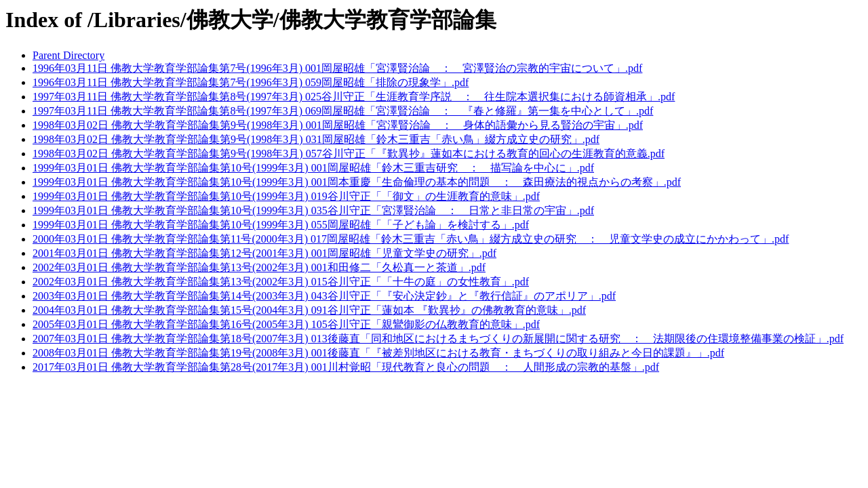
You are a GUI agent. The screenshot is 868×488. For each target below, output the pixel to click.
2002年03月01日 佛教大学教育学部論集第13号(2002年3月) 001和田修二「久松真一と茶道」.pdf (259, 267)
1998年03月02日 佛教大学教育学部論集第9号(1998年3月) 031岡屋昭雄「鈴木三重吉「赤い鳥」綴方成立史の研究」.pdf (316, 139)
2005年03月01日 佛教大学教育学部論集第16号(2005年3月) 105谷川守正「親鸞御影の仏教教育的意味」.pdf (286, 324)
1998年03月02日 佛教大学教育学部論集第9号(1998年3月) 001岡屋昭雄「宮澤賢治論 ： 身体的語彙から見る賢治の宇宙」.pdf (338, 125)
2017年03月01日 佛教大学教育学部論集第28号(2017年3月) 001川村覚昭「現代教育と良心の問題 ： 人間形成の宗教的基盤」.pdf (346, 367)
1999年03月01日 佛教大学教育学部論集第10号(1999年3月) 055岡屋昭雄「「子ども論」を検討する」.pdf (281, 225)
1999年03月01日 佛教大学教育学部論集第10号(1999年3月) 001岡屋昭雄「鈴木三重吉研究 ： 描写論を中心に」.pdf (313, 168)
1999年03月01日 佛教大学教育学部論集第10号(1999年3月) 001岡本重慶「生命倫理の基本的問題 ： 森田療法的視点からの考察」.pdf (357, 182)
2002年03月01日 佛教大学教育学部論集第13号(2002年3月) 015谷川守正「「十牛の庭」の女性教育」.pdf (281, 282)
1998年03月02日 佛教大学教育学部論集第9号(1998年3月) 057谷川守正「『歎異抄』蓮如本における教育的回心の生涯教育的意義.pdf (349, 154)
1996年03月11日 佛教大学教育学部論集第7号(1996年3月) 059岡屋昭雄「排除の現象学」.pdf (251, 82)
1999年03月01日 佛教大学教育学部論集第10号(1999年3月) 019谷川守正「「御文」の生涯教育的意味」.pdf (286, 196)
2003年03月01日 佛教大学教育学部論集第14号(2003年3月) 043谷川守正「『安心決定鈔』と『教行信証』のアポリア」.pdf (324, 296)
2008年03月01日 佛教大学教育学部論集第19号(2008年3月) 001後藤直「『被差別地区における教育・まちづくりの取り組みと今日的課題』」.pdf (378, 353)
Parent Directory (68, 55)
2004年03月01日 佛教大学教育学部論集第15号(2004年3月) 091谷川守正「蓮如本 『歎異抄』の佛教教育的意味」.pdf (309, 310)
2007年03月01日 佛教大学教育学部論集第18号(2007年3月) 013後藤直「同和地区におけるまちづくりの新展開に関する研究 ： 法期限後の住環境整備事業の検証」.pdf (438, 339)
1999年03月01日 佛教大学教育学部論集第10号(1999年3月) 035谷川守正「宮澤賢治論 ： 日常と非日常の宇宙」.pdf (313, 210)
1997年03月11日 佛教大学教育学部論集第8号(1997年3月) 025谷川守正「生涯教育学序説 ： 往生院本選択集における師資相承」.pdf (354, 97)
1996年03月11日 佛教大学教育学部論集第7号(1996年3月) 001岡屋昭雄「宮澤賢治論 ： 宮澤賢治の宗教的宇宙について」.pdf (337, 68)
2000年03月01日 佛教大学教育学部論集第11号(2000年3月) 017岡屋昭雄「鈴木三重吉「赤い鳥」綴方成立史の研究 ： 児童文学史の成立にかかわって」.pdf (411, 239)
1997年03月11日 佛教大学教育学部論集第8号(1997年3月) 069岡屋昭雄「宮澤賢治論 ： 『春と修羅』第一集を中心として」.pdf (343, 111)
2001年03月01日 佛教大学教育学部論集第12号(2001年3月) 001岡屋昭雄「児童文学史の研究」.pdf (264, 253)
